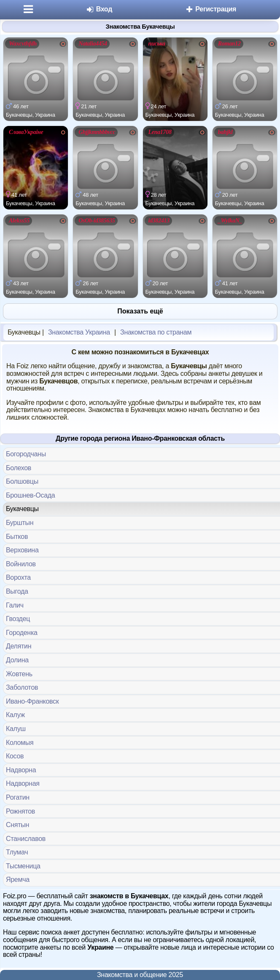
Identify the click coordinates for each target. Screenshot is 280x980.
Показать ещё (140, 311)
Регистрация (211, 9)
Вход (99, 9)
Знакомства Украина (79, 332)
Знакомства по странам (156, 332)
